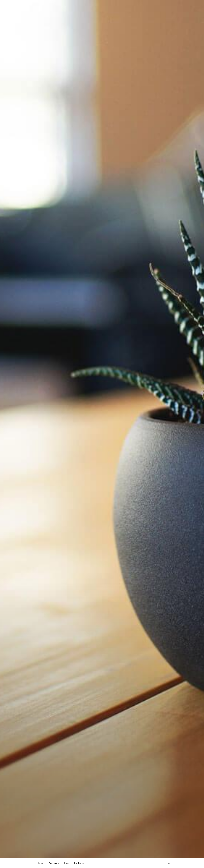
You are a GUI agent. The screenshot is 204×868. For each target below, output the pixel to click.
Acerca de (54, 863)
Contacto (79, 863)
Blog (66, 863)
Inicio (41, 863)
